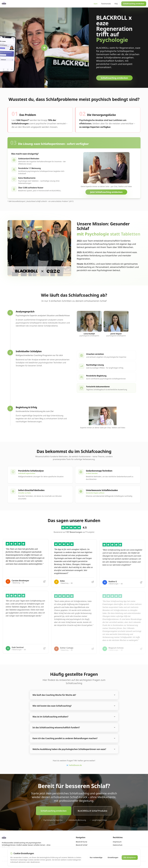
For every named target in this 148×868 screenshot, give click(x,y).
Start (96, 4)
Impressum (117, 842)
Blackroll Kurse (81, 842)
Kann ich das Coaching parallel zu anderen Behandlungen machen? (74, 738)
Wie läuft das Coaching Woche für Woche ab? (74, 695)
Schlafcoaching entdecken (134, 4)
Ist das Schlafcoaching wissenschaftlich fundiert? (74, 727)
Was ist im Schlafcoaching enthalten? (74, 717)
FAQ (116, 4)
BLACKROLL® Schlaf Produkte (93, 811)
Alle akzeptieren (130, 857)
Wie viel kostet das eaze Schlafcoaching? (74, 706)
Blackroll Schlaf (82, 845)
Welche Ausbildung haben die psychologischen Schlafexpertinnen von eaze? (74, 749)
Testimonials (106, 4)
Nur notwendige (96, 857)
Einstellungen (113, 857)
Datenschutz (118, 845)
